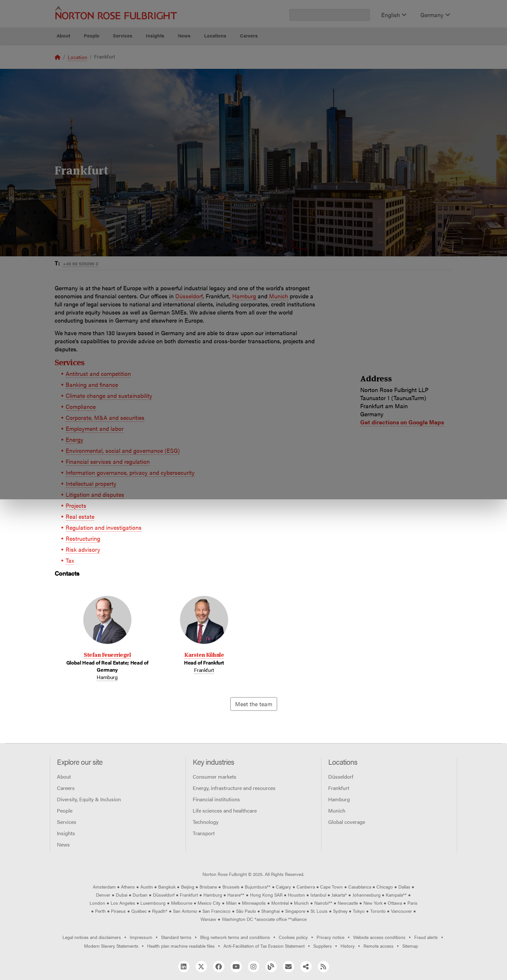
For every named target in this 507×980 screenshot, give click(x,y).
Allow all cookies (158, 60)
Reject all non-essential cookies (356, 60)
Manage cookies (257, 60)
